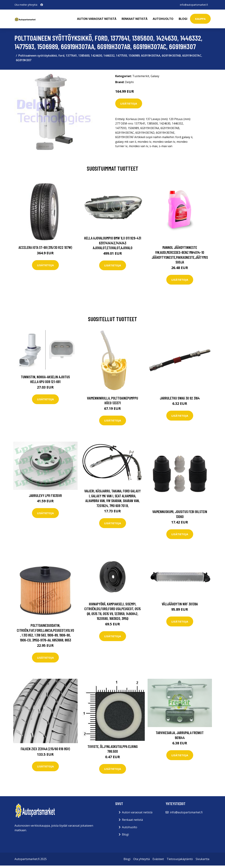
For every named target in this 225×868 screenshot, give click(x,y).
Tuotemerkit (141, 76)
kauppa (200, 19)
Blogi (183, 19)
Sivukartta (202, 859)
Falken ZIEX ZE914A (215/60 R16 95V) (45, 749)
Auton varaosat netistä (97, 19)
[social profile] (42, 5)
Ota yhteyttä (141, 859)
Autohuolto (163, 19)
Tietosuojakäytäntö (180, 859)
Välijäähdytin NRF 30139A (180, 604)
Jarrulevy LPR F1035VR (45, 495)
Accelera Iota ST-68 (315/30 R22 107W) (45, 247)
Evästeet (158, 859)
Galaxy (155, 76)
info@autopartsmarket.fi (194, 5)
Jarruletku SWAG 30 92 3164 (180, 398)
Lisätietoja (129, 103)
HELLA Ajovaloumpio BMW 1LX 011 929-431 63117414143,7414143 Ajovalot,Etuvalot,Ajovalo (113, 243)
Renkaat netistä (135, 19)
